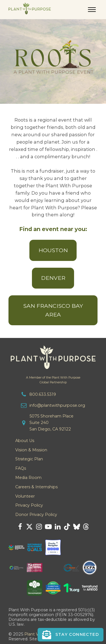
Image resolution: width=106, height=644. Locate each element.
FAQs (21, 468)
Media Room (28, 478)
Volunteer (25, 496)
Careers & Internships (36, 487)
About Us (25, 441)
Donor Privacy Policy (36, 515)
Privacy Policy (29, 505)
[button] (71, 635)
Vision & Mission (31, 450)
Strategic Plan (29, 459)
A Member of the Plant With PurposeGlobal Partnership (53, 380)
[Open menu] (92, 10)
